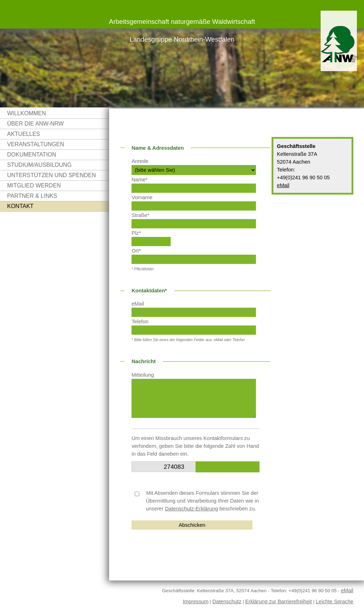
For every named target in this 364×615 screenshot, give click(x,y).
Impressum (196, 601)
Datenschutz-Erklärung (191, 509)
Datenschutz (227, 601)
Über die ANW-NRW (35, 124)
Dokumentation (32, 155)
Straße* (140, 215)
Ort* (136, 251)
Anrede (140, 161)
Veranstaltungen (36, 144)
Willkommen (26, 113)
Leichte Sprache (334, 601)
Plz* (136, 233)
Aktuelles (23, 134)
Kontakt (20, 206)
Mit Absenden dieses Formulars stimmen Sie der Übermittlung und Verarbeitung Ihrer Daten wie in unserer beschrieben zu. (197, 501)
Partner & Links (32, 196)
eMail (283, 185)
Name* (140, 180)
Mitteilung (143, 375)
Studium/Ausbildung (39, 165)
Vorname (142, 197)
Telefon (140, 322)
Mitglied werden (34, 185)
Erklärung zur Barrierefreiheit (279, 601)
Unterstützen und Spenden (52, 175)
